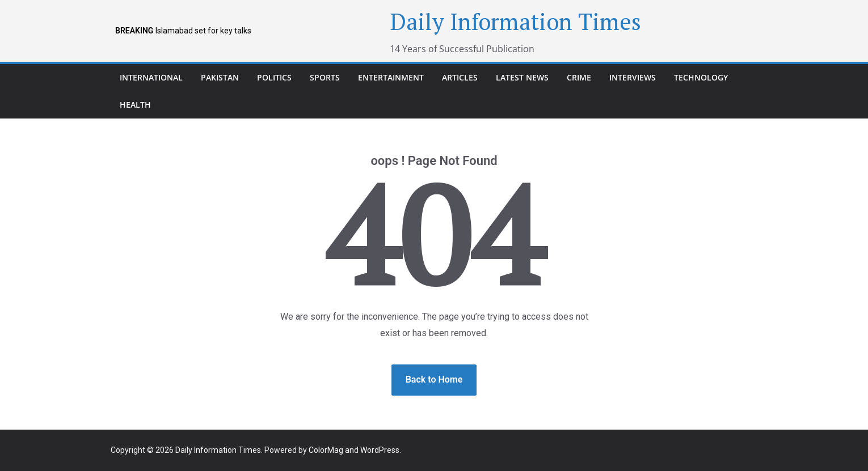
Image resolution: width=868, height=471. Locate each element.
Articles (460, 77)
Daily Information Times (515, 21)
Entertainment (391, 77)
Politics (274, 77)
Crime (579, 77)
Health (135, 105)
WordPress (380, 450)
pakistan (220, 77)
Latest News (522, 77)
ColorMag (326, 450)
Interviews (633, 77)
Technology (701, 77)
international (151, 77)
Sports (325, 77)
